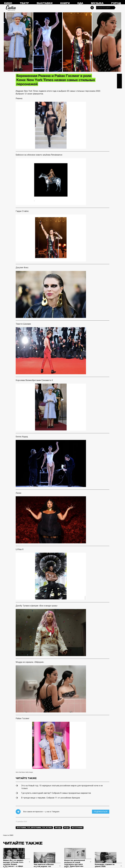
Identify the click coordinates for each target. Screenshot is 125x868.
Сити (11, 8)
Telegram (119, 76)
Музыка (97, 3)
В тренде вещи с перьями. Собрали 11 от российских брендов (50, 798)
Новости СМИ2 (8, 835)
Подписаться (101, 812)
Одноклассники (119, 86)
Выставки (45, 3)
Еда (80, 3)
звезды (58, 828)
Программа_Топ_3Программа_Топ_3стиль (34, 828)
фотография (77, 828)
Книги (65, 3)
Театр (24, 3)
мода (66, 828)
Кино (8, 3)
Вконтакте (119, 81)
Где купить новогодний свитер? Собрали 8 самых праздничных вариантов (56, 793)
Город (116, 3)
